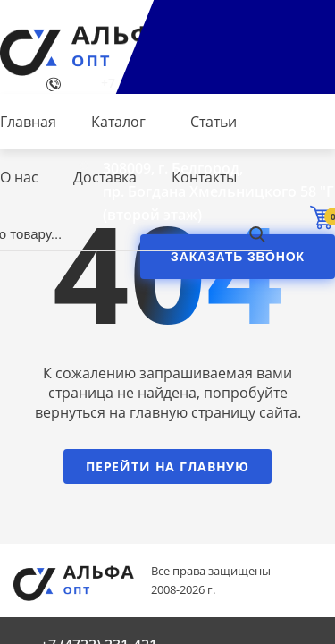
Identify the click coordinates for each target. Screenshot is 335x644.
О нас (19, 177)
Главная (28, 122)
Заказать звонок (238, 257)
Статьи (214, 122)
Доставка (105, 177)
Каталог (118, 122)
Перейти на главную (167, 466)
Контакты (204, 177)
